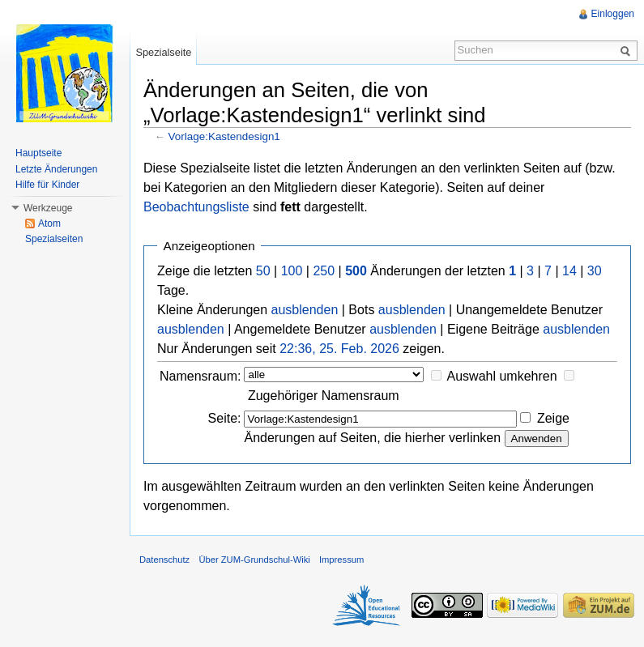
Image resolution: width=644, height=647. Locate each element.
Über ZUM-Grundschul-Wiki (254, 560)
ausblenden (305, 310)
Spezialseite (163, 52)
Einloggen (613, 14)
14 (569, 271)
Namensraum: (200, 376)
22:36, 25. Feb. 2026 (339, 349)
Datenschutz (164, 560)
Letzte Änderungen (56, 169)
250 (324, 271)
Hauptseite (38, 153)
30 (595, 271)
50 (263, 271)
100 (292, 271)
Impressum (341, 560)
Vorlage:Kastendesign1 (224, 136)
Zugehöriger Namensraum (324, 396)
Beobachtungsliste (196, 207)
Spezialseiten (54, 239)
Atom (49, 223)
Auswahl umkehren (502, 376)
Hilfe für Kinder (47, 185)
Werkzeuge (48, 208)
